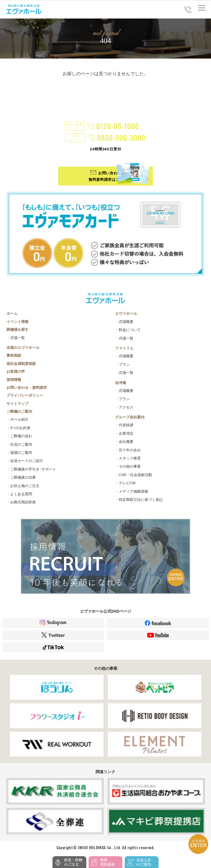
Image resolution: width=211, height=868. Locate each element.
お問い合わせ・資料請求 (27, 388)
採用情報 (14, 380)
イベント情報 (17, 322)
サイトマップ (17, 404)
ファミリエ (124, 348)
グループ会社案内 (130, 417)
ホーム (12, 314)
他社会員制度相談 (21, 364)
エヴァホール (126, 314)
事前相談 (14, 356)
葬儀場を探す (17, 330)
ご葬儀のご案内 (19, 412)
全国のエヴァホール (23, 348)
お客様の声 (16, 372)
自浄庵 (121, 383)
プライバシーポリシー (25, 396)
